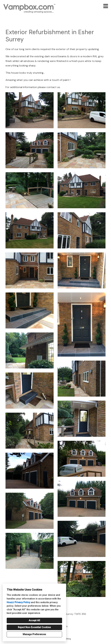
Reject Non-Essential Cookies (34, 627)
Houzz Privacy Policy (18, 602)
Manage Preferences (34, 634)
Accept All (34, 620)
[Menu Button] (106, 6)
